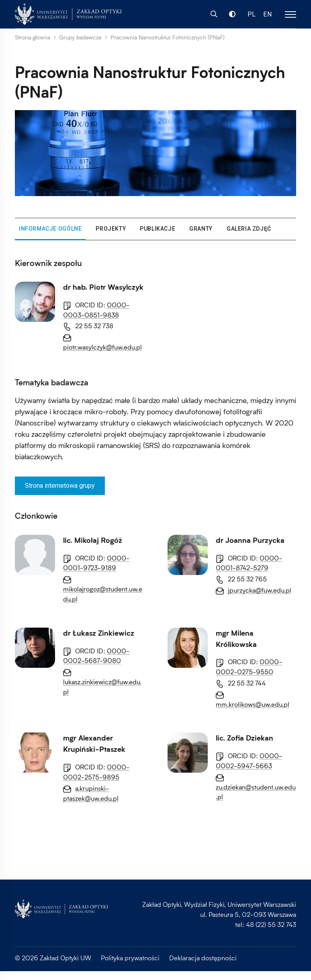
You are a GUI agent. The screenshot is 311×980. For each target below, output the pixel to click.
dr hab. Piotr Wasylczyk (103, 287)
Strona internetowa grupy (60, 486)
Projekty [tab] (111, 229)
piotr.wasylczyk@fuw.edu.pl (102, 347)
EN (268, 14)
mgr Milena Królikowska (103, 810)
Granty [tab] (201, 229)
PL (252, 14)
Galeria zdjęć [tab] (249, 229)
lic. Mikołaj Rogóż (93, 540)
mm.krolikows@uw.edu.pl (100, 870)
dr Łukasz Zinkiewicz (99, 717)
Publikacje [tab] (158, 229)
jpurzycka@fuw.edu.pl (107, 683)
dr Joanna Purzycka (97, 633)
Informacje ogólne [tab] (50, 229)
